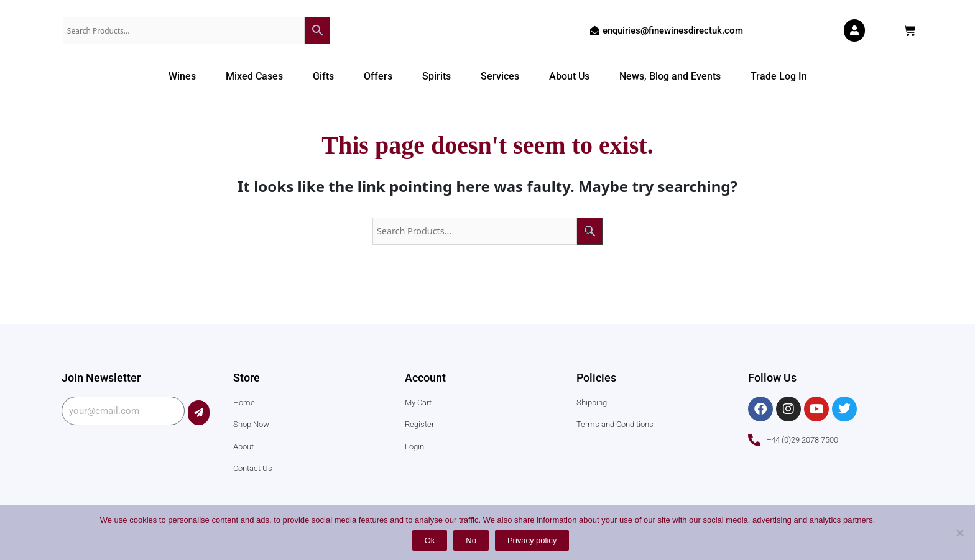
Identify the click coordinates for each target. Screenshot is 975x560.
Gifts (323, 76)
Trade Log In (779, 76)
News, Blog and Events (670, 76)
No (471, 540)
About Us (569, 76)
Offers (378, 76)
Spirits (437, 76)
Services (500, 76)
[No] (959, 533)
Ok (430, 540)
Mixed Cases (254, 76)
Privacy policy (532, 540)
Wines (182, 76)
